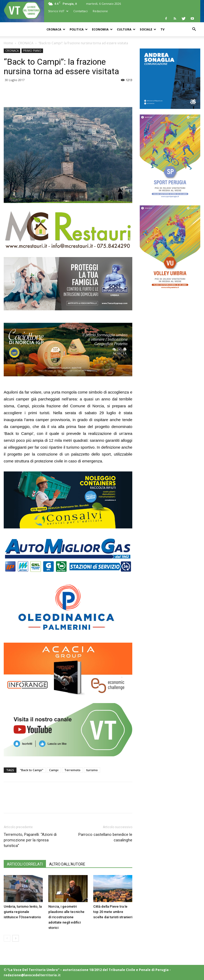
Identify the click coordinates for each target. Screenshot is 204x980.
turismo (92, 770)
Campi (54, 770)
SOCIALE (148, 29)
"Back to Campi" (32, 770)
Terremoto (72, 770)
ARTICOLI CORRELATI (25, 864)
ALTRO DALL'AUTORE (67, 864)
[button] (194, 29)
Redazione (100, 11)
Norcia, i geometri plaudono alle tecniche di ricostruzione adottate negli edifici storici (66, 917)
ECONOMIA (102, 29)
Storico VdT (58, 11)
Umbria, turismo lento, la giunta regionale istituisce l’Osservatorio (23, 912)
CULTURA (126, 29)
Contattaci (80, 11)
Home (8, 43)
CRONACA (56, 29)
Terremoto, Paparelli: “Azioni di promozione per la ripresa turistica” (30, 840)
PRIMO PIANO (32, 51)
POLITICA (79, 29)
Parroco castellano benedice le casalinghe (105, 837)
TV (162, 29)
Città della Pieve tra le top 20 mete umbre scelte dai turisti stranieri (113, 912)
